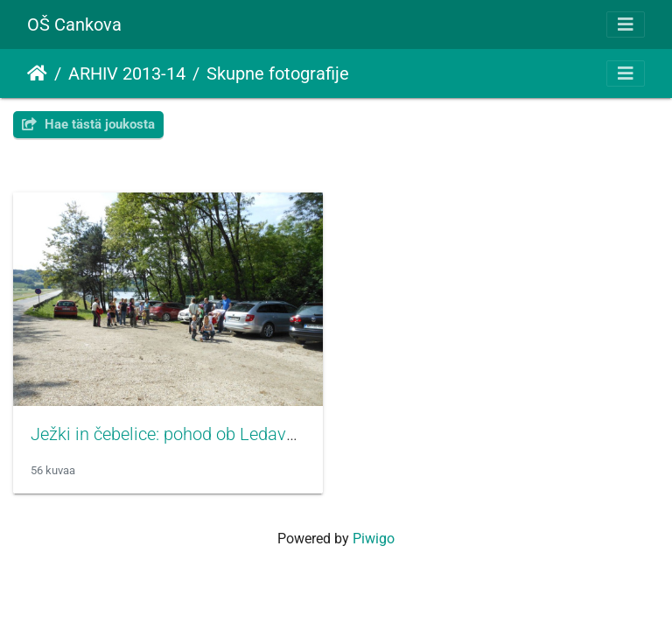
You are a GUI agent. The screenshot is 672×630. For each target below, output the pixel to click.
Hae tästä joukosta (88, 124)
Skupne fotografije (278, 73)
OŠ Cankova (74, 24)
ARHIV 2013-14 (127, 73)
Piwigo (374, 539)
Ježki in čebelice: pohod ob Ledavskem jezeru (205, 434)
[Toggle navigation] (626, 24)
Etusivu (37, 73)
